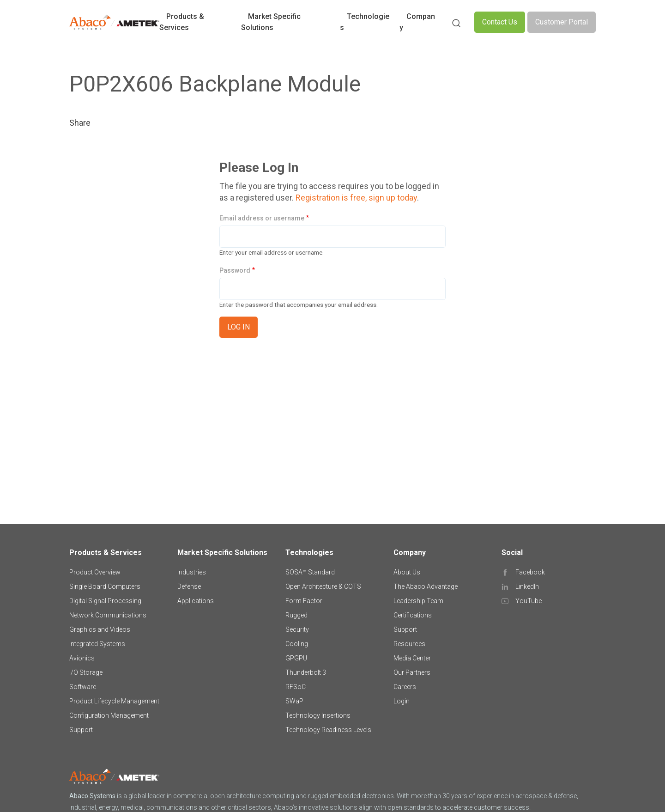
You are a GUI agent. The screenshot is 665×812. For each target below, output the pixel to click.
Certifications (413, 615)
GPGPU (296, 658)
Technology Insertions (318, 715)
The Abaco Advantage (426, 586)
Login (402, 701)
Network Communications (108, 615)
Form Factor (304, 601)
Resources (409, 644)
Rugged (296, 615)
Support (81, 730)
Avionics (82, 658)
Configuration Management (109, 715)
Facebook (530, 572)
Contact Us (500, 22)
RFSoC (296, 687)
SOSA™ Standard (310, 572)
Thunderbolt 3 (306, 672)
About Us (407, 572)
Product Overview (95, 572)
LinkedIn (527, 586)
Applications (196, 601)
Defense (189, 586)
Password (235, 270)
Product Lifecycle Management (114, 701)
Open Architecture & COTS (323, 586)
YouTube (529, 601)
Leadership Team (418, 601)
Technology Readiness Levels (328, 730)
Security (297, 629)
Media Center (412, 658)
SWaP (294, 701)
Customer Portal (562, 22)
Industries (192, 572)
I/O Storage (86, 672)
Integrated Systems (97, 644)
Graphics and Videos (100, 629)
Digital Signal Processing (105, 601)
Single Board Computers (105, 586)
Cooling (297, 644)
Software (83, 687)
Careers (405, 687)
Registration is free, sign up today (356, 198)
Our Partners (412, 672)
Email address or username (262, 218)
